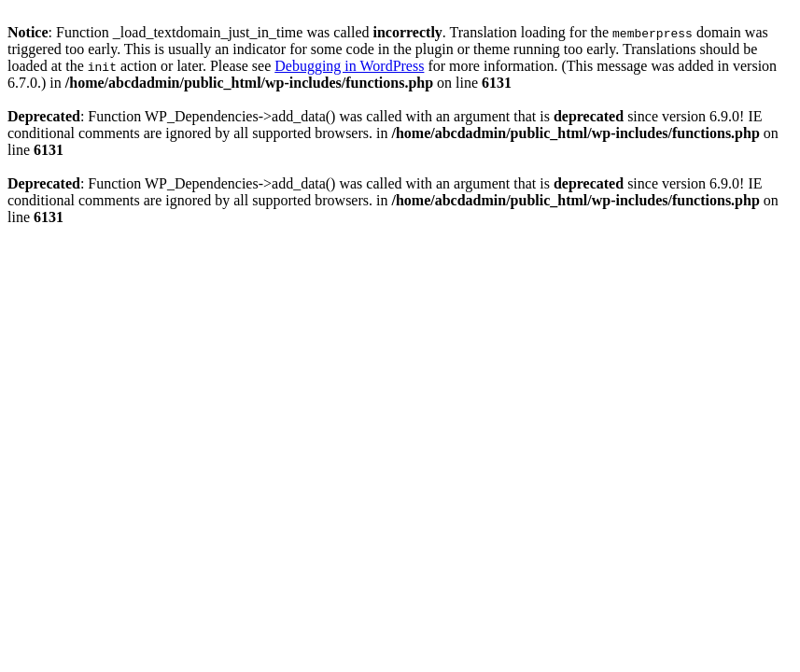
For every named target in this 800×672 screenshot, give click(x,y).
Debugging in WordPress (349, 66)
